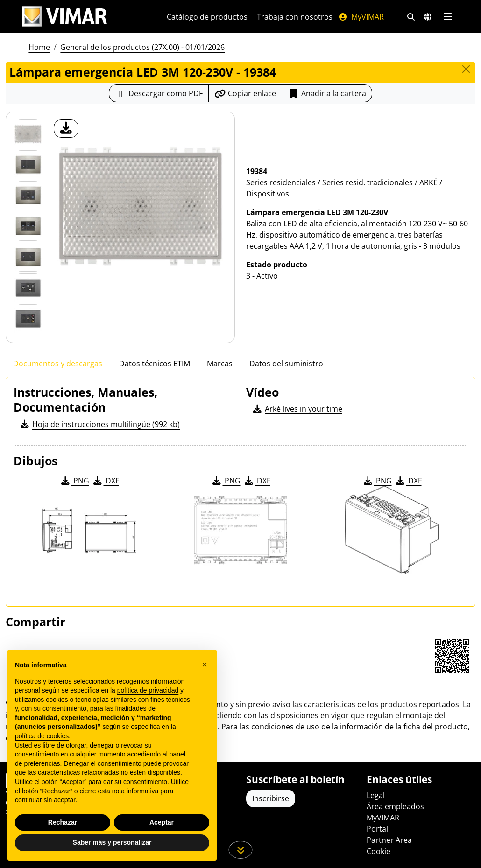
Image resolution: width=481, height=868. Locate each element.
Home (39, 47)
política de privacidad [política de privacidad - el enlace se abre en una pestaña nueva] (148, 690)
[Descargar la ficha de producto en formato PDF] (159, 93)
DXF (106, 481)
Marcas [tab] (220, 364)
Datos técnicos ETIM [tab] (155, 364)
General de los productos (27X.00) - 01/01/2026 (142, 47)
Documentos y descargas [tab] (58, 364)
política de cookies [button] (42, 736)
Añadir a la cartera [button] (327, 93)
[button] (205, 665)
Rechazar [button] (63, 822)
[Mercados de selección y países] (428, 17)
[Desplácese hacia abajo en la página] (241, 850)
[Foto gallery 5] (28, 288)
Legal (376, 795)
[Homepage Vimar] (64, 17)
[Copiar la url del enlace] (245, 93)
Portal (377, 829)
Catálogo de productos (207, 17)
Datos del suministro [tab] (286, 364)
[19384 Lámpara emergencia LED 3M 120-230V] (28, 134)
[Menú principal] (448, 17)
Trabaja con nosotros (295, 17)
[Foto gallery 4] (28, 257)
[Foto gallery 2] (28, 196)
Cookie (378, 851)
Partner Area (389, 840)
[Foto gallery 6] (28, 319)
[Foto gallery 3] (28, 226)
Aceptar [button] (162, 822)
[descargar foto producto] (66, 129)
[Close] (466, 69)
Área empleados (395, 806)
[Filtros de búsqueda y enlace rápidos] (411, 17)
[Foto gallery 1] (28, 165)
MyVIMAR (361, 17)
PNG (74, 481)
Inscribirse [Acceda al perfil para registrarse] (271, 798)
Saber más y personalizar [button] (112, 842)
